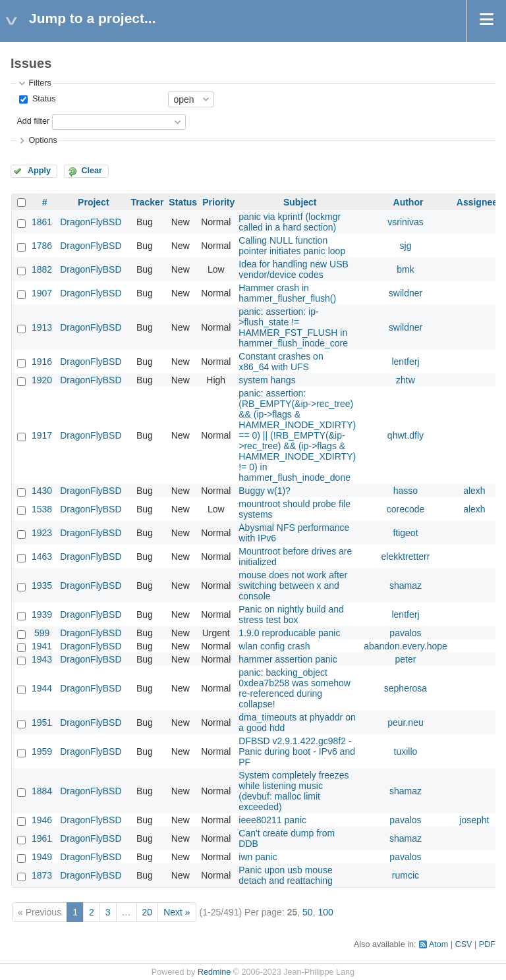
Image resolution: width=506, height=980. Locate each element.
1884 (42, 791)
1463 (42, 557)
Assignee (477, 202)
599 (42, 633)
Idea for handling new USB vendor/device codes (294, 269)
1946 (42, 820)
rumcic (406, 875)
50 (308, 912)
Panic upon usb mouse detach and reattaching (285, 875)
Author (408, 202)
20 (148, 912)
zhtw (406, 380)
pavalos (405, 633)
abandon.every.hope (406, 646)
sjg (406, 246)
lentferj (405, 362)
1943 (42, 659)
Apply (39, 171)
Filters (40, 83)
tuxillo (406, 751)
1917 (42, 435)
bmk (405, 269)
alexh (474, 491)
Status (42, 99)
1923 (42, 533)
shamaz (406, 585)
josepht (474, 820)
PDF (487, 944)
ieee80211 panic (272, 820)
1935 (42, 585)
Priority (218, 202)
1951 (42, 722)
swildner (406, 293)
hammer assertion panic (288, 659)
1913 (42, 327)
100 (325, 912)
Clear (92, 171)
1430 (42, 491)
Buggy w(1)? (265, 491)
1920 (42, 380)
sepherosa (406, 688)
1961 (42, 838)
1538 (42, 509)
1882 (42, 269)
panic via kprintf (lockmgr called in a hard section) (290, 222)
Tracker (148, 202)
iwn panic (258, 857)
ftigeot (405, 533)
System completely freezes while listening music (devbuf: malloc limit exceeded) (294, 791)
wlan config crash (274, 646)
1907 (42, 293)
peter (406, 659)
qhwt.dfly (406, 435)
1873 (42, 875)
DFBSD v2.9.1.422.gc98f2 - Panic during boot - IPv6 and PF (297, 751)
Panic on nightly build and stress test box (291, 614)
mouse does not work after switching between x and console (293, 585)
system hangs (267, 380)
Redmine (214, 972)
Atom (438, 944)
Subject (300, 202)
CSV (464, 944)
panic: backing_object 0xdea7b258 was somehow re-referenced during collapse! (295, 688)
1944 (42, 688)
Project (93, 202)
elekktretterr (406, 557)
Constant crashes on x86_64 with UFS (281, 362)
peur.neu (406, 722)
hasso (406, 491)
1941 (42, 646)
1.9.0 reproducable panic (289, 633)
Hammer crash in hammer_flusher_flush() (287, 293)
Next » (177, 912)
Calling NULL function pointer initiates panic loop (292, 246)
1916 (42, 362)
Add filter (33, 121)
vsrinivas (405, 222)
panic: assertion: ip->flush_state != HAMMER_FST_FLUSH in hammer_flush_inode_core (293, 327)
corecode (406, 509)
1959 (42, 751)
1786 (42, 246)
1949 (42, 857)
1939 (42, 614)
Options (42, 140)
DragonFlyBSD (91, 222)
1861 (42, 222)
